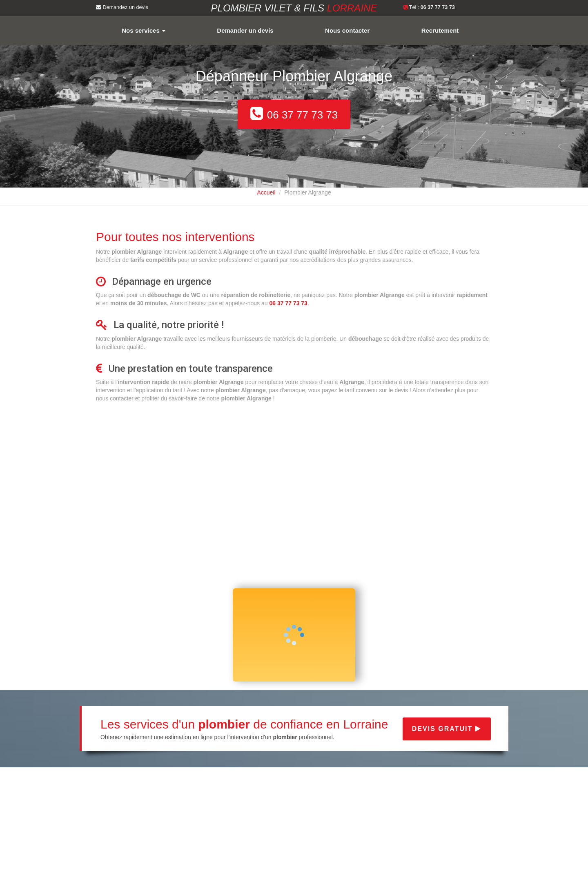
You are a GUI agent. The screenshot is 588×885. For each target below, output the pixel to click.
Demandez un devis (122, 7)
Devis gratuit (447, 729)
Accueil (266, 192)
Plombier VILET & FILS (294, 8)
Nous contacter (347, 30)
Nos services (144, 30)
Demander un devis (245, 30)
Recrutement (440, 30)
